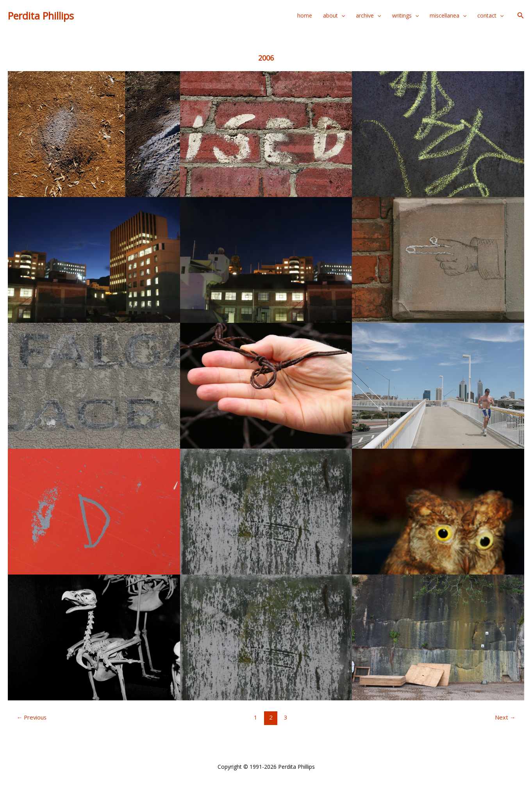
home (305, 15)
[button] (521, 16)
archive (368, 16)
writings (405, 16)
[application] (341, 16)
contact (490, 16)
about (334, 16)
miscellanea (448, 16)
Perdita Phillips (41, 16)
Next (505, 717)
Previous (31, 717)
